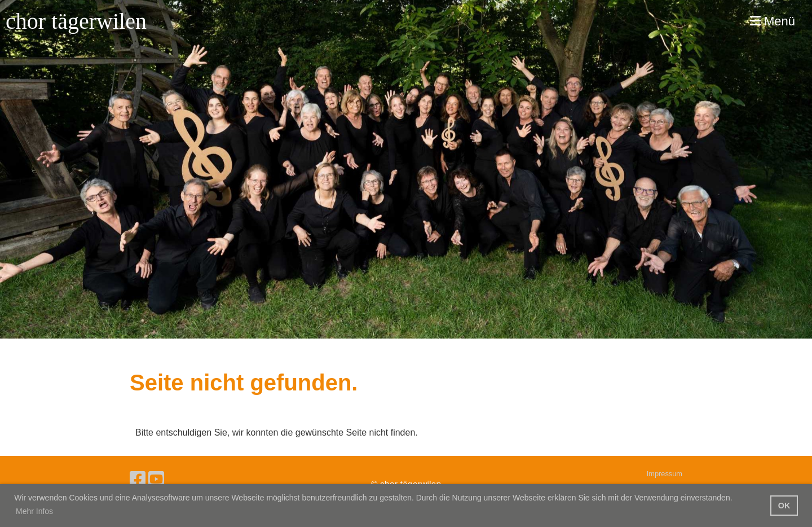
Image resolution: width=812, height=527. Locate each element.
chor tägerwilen (76, 21)
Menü (773, 21)
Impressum (665, 474)
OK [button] (784, 506)
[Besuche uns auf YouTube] (156, 480)
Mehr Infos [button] (34, 511)
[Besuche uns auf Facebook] (138, 480)
